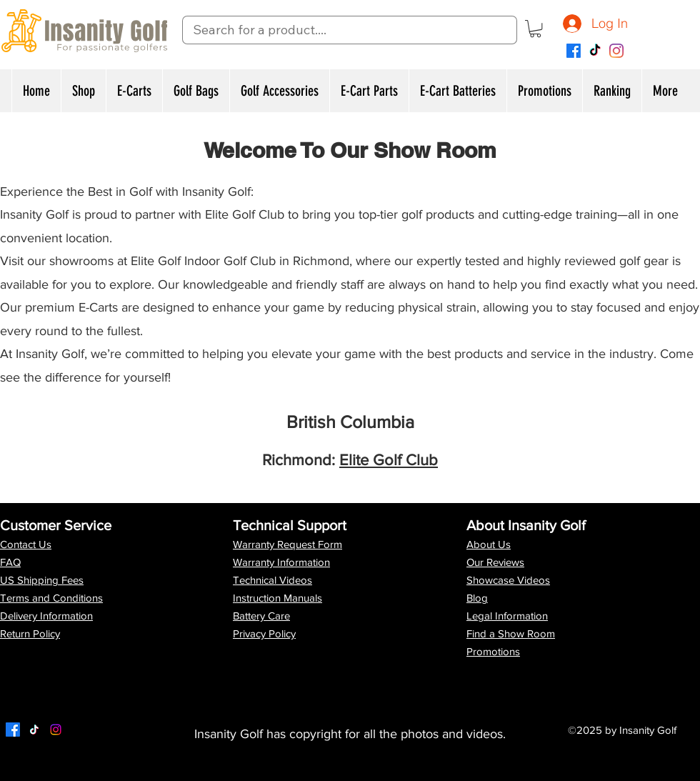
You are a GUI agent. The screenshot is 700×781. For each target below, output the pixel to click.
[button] (535, 29)
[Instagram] (616, 51)
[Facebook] (574, 51)
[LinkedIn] (56, 730)
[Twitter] (34, 730)
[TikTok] (595, 51)
